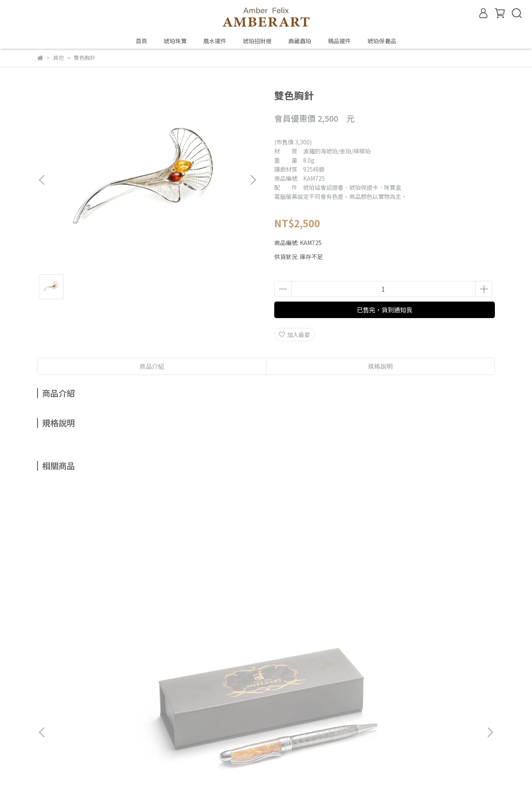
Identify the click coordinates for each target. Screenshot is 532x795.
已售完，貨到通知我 (385, 310)
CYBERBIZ (209, 774)
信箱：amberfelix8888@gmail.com (85, 714)
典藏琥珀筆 (99, 584)
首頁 (141, 41)
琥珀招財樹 (257, 41)
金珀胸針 (210, 584)
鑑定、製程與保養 (126, 675)
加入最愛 (294, 335)
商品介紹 (152, 366)
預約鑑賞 (171, 675)
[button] (253, 180)
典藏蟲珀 (300, 41)
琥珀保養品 (382, 41)
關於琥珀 (49, 675)
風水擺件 (215, 41)
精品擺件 (339, 41)
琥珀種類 (82, 675)
